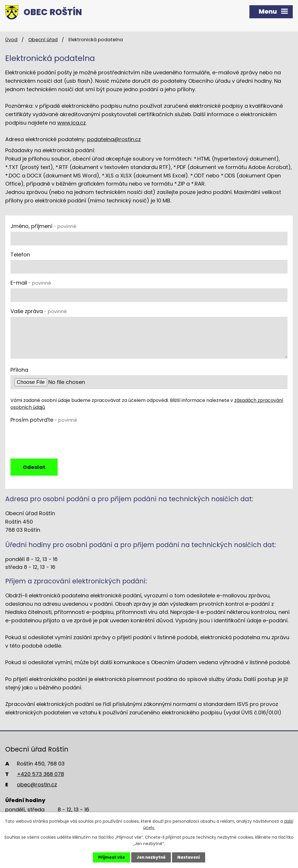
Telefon (20, 255)
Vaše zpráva (39, 311)
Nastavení (190, 857)
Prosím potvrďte (44, 420)
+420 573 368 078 (40, 775)
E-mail (31, 283)
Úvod (11, 40)
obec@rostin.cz (37, 786)
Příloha (19, 370)
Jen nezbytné (151, 857)
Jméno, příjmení (43, 226)
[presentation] (55, 437)
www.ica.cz (72, 123)
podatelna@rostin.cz (114, 139)
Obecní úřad (43, 40)
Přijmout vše (110, 857)
